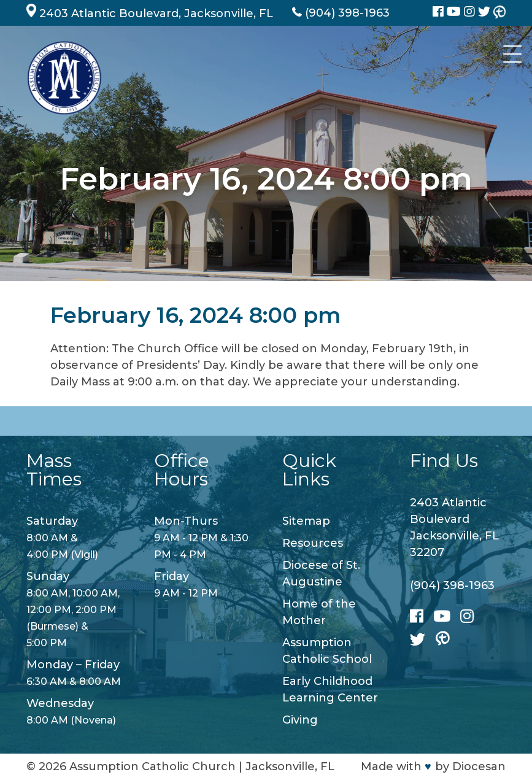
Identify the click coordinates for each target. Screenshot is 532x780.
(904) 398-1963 (452, 585)
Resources (313, 543)
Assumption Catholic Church (152, 766)
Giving (300, 720)
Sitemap (306, 521)
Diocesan (479, 766)
